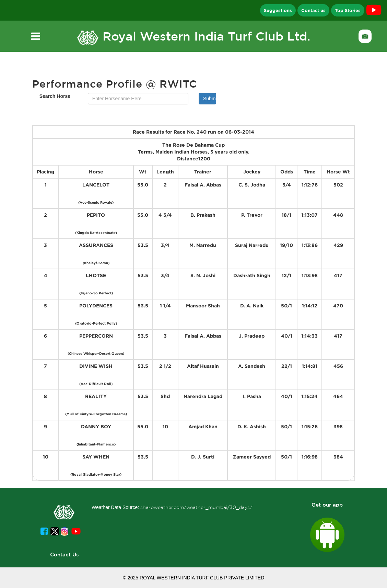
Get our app (327, 505)
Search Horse (55, 96)
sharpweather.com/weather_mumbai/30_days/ (196, 507)
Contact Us (64, 555)
